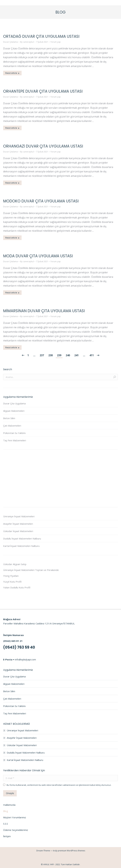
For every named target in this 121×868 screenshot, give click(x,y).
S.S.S (6, 824)
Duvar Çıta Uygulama (14, 403)
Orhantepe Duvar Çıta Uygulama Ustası (43, 91)
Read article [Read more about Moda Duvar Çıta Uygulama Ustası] (12, 293)
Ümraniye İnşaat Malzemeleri (19, 516)
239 (59, 355)
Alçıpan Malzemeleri (14, 411)
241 (76, 355)
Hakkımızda (9, 805)
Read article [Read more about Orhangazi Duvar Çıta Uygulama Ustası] (12, 183)
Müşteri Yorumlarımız (15, 817)
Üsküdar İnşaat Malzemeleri (18, 531)
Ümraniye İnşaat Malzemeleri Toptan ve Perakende (31, 570)
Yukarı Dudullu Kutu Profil (17, 587)
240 (68, 355)
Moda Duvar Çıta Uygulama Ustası (38, 256)
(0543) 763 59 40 (19, 647)
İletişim (7, 836)
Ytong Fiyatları (11, 576)
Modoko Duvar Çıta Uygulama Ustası (41, 201)
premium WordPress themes (72, 851)
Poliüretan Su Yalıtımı (14, 433)
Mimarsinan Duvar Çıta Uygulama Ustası (44, 311)
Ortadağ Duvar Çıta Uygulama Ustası (41, 36)
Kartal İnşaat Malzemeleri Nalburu (21, 546)
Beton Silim (9, 418)
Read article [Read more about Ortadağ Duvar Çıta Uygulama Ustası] (12, 73)
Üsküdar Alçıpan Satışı (15, 564)
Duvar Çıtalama (10, 42)
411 (92, 355)
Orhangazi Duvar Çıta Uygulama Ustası (43, 146)
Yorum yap (56, 42)
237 (42, 355)
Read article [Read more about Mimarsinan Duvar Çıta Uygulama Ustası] (12, 347)
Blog (6, 811)
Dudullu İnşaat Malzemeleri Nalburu (22, 539)
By (27, 42)
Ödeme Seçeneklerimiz (16, 830)
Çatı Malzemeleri (12, 426)
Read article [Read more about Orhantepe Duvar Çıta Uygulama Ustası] (12, 128)
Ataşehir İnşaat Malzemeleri (18, 524)
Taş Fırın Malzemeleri (15, 440)
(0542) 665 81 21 (13, 641)
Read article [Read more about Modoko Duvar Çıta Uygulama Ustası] (12, 238)
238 (50, 355)
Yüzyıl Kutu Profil (12, 582)
